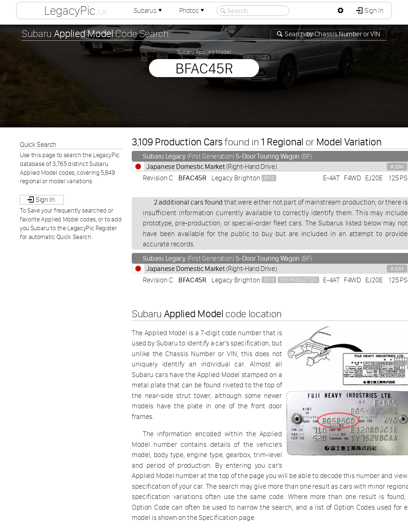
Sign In (373, 10)
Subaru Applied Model (204, 52)
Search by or (332, 34)
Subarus (149, 10)
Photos (192, 10)
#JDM (397, 167)
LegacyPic (76, 10)
